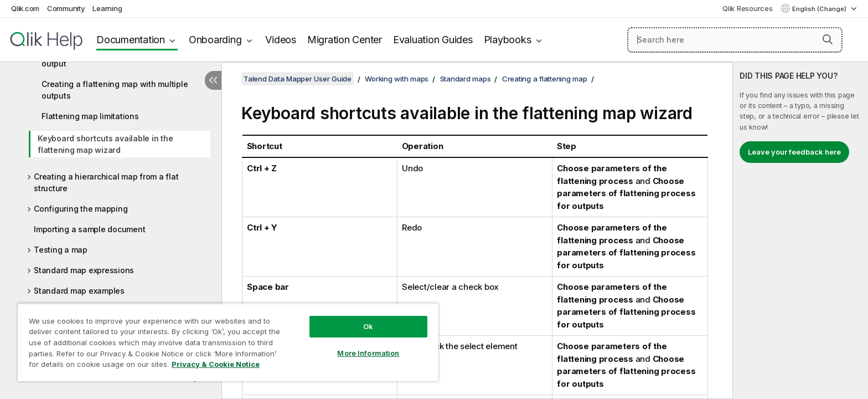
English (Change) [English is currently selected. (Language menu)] (820, 9)
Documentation (131, 40)
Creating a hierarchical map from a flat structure (106, 182)
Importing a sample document (89, 229)
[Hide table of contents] (213, 80)
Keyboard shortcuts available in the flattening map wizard (105, 144)
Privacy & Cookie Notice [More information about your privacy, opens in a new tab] (216, 364)
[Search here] (735, 40)
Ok (368, 326)
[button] (828, 39)
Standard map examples (79, 291)
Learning (107, 8)
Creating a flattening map (545, 79)
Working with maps (397, 79)
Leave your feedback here (794, 152)
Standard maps (466, 79)
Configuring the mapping (81, 209)
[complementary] (800, 231)
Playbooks (508, 40)
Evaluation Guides (433, 40)
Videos (281, 40)
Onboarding (215, 40)
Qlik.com (25, 8)
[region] (228, 342)
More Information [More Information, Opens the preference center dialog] (368, 353)
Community (66, 8)
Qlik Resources (748, 8)
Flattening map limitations (90, 116)
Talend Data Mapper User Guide (298, 79)
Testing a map (61, 250)
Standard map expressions (84, 270)
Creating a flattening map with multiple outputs (115, 90)
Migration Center (345, 40)
